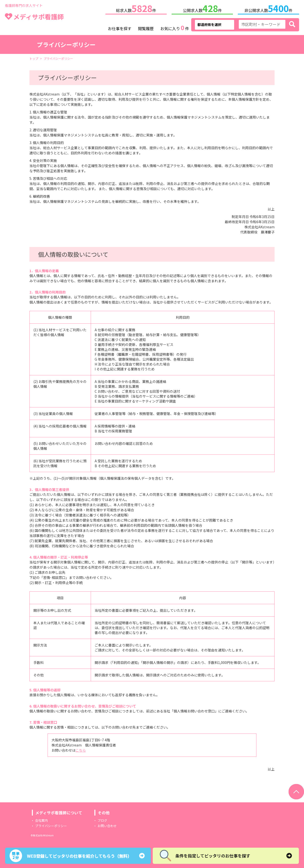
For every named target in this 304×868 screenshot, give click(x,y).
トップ (34, 57)
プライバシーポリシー (51, 825)
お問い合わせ (107, 825)
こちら (81, 749)
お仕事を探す (120, 27)
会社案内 (41, 819)
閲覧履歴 (146, 27)
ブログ (102, 819)
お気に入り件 (175, 27)
